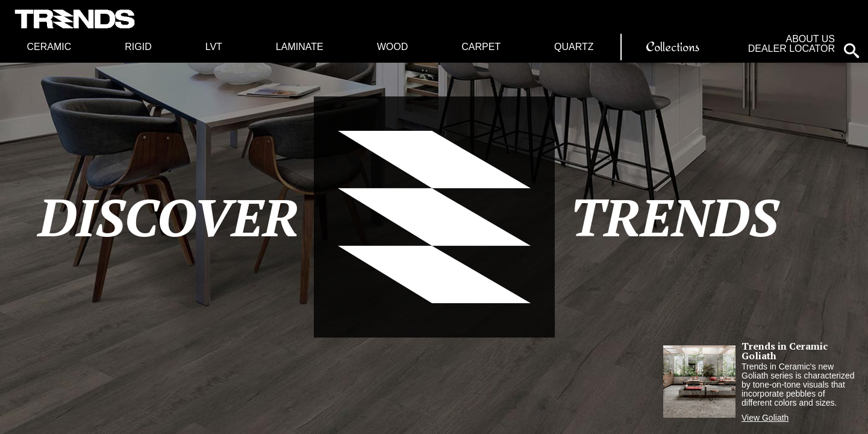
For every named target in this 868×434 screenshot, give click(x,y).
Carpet (481, 47)
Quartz (574, 47)
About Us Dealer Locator (792, 44)
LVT (214, 47)
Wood (393, 47)
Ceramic (49, 47)
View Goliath (765, 418)
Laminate (300, 47)
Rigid (138, 47)
